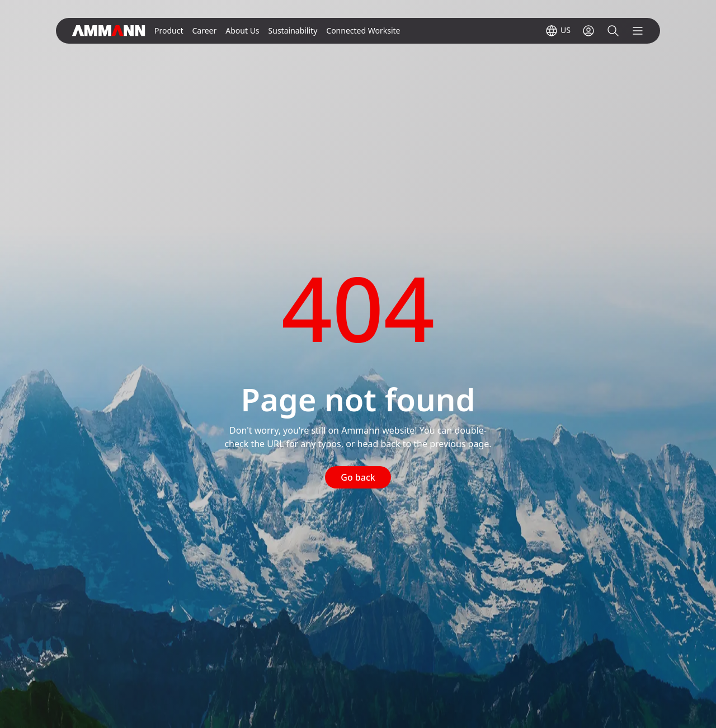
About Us (242, 30)
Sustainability (293, 30)
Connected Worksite (363, 30)
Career (204, 30)
